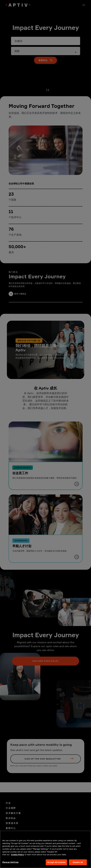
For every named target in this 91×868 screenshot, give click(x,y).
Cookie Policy (18, 859)
